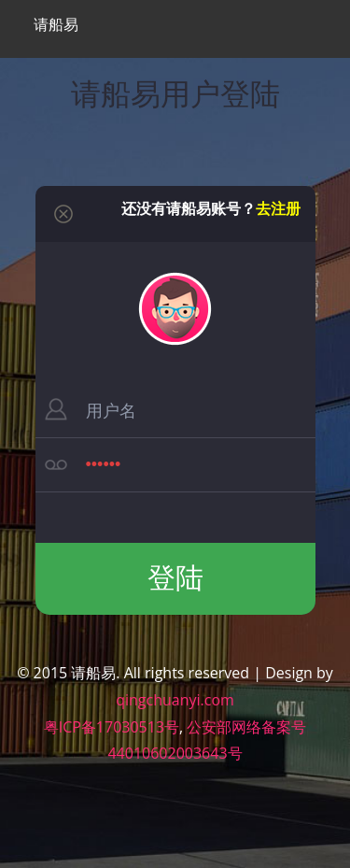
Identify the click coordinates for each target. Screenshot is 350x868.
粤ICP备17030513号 (112, 727)
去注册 (278, 208)
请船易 (54, 24)
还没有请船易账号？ (211, 208)
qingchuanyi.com (175, 700)
